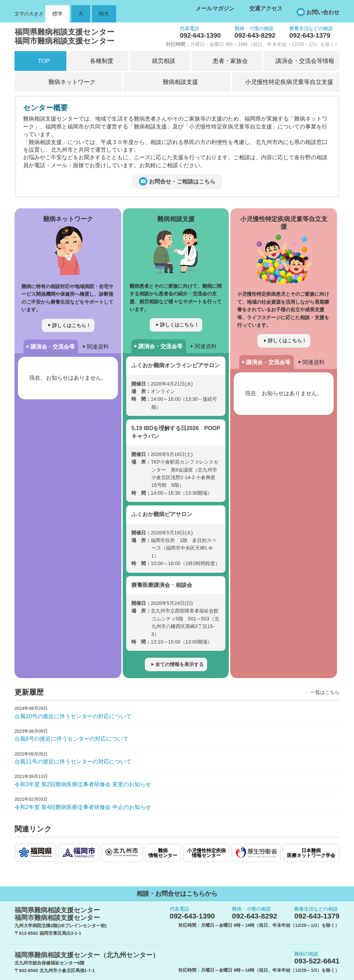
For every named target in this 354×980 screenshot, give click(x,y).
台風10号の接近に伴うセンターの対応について (73, 716)
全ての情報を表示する (179, 664)
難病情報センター (163, 853)
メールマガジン (215, 8)
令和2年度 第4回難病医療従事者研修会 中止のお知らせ (83, 807)
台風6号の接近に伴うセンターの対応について (71, 739)
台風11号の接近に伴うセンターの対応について (73, 762)
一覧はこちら (325, 692)
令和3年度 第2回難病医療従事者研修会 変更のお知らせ (83, 784)
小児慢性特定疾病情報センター (206, 853)
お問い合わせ (323, 12)
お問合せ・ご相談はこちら (182, 182)
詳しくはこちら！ (72, 325)
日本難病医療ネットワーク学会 (311, 853)
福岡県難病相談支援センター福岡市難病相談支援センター (64, 36)
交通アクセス (266, 8)
